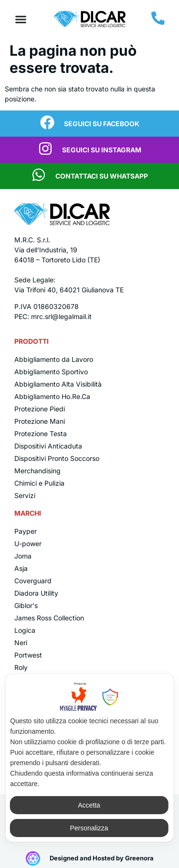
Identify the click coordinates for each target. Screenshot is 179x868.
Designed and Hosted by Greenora (102, 858)
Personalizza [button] (89, 828)
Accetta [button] (89, 805)
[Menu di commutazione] (21, 19)
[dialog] (89, 758)
